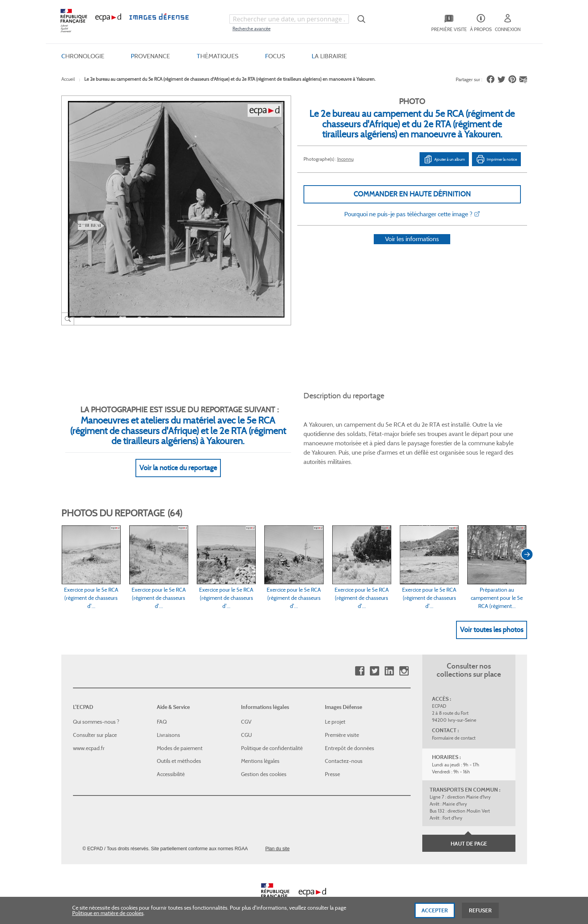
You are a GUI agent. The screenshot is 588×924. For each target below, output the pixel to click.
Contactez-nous (344, 752)
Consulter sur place (95, 726)
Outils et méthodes (179, 752)
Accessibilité (171, 765)
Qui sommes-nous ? (96, 712)
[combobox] (289, 19)
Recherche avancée (252, 29)
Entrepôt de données (350, 738)
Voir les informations (412, 249)
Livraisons (168, 726)
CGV (246, 712)
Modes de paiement (180, 738)
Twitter (374, 662)
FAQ (162, 712)
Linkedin (389, 662)
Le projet (335, 712)
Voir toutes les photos (492, 620)
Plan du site (277, 839)
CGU (246, 726)
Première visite (342, 726)
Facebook (360, 662)
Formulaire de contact (454, 729)
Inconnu (345, 159)
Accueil (68, 79)
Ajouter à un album (444, 159)
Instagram (404, 662)
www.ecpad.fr (89, 738)
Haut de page (469, 834)
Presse (332, 765)
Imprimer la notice (496, 159)
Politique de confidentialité (272, 738)
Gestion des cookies (264, 765)
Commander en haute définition (412, 194)
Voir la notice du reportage (178, 459)
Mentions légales (260, 752)
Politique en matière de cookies (108, 915)
